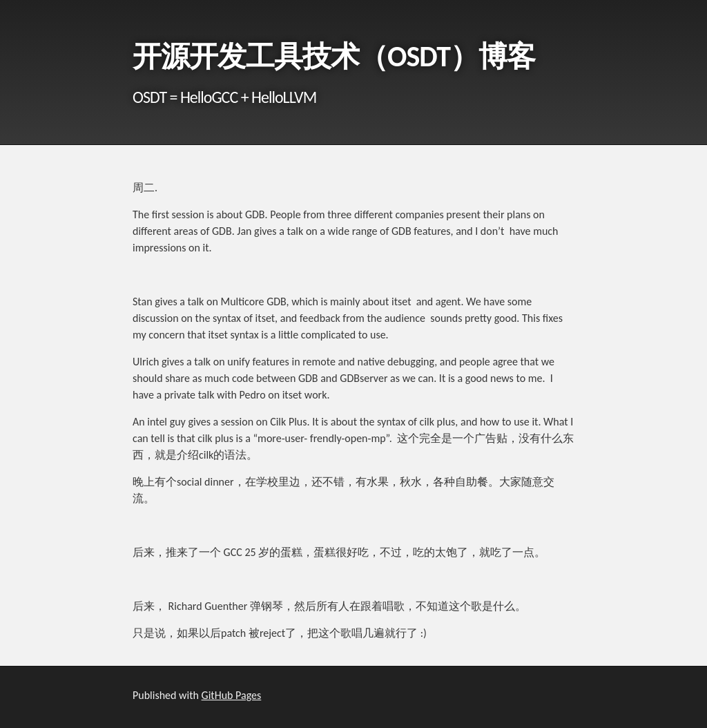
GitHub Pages (232, 695)
